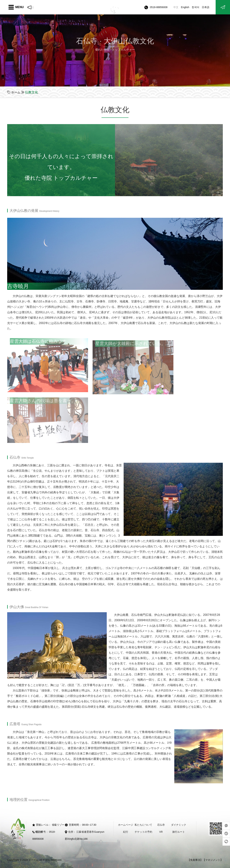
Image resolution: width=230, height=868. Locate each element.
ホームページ (126, 825)
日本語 (206, 7)
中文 (176, 7)
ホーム (16, 92)
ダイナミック (179, 825)
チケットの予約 (143, 832)
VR (161, 832)
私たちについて (143, 825)
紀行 (126, 832)
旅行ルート (179, 832)
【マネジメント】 (213, 860)
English (185, 7)
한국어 (195, 7)
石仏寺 (161, 825)
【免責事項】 (195, 860)
